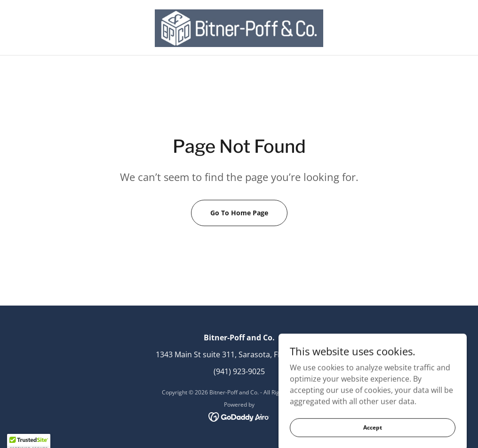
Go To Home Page (239, 213)
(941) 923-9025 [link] (239, 371)
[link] (239, 28)
